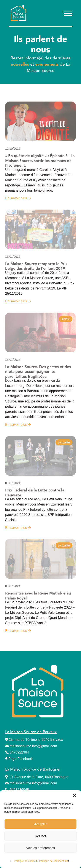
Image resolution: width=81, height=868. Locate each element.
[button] (75, 796)
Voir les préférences (40, 848)
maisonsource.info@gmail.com (31, 746)
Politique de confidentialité (54, 861)
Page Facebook (19, 759)
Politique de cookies (25, 861)
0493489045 (17, 790)
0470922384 (17, 752)
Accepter (40, 824)
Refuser (40, 836)
